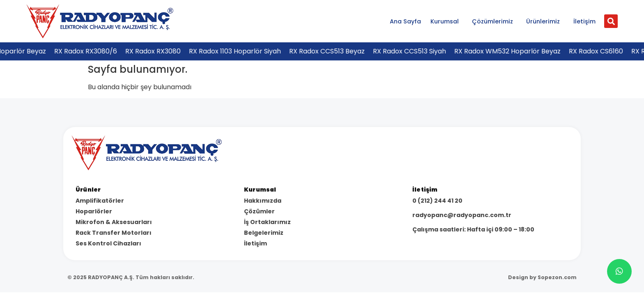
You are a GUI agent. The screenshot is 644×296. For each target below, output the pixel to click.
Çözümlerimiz (494, 21)
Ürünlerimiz (545, 21)
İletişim (584, 21)
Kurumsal (447, 21)
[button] (611, 21)
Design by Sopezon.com (542, 277)
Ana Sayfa (405, 21)
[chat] (619, 271)
